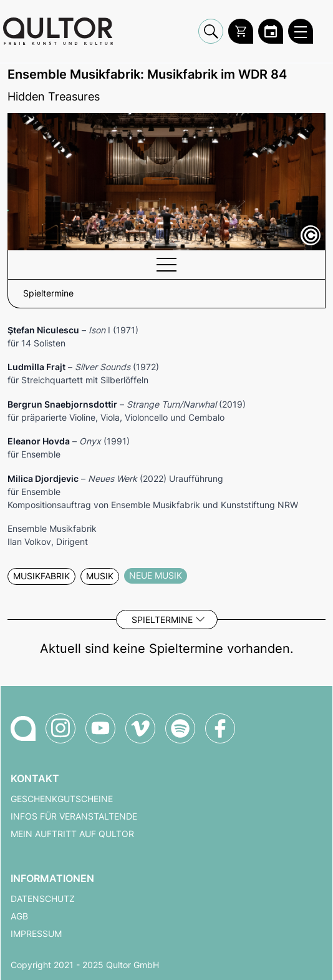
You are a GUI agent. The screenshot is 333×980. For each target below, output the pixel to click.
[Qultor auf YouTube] (100, 728)
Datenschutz (43, 899)
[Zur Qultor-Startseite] (23, 728)
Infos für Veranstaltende (74, 816)
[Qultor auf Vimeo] (140, 728)
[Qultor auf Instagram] (60, 728)
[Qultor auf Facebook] (220, 728)
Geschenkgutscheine (62, 799)
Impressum (36, 934)
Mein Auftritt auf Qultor (72, 834)
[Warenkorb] (241, 31)
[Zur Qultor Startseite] (58, 31)
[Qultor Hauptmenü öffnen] (301, 31)
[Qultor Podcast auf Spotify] (180, 728)
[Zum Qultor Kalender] (271, 31)
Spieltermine (162, 620)
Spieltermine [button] (48, 293)
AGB (19, 916)
